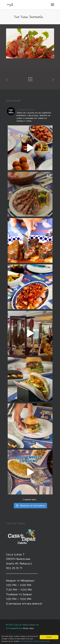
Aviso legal (29, 628)
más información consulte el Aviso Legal (35, 641)
